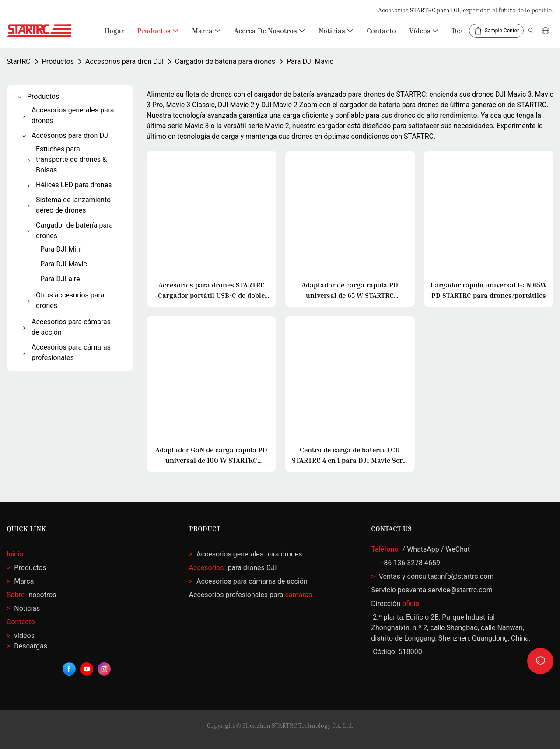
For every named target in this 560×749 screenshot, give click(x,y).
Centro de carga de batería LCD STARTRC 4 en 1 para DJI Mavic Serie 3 (350, 455)
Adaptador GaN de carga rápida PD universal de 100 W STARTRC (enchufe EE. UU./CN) (211, 455)
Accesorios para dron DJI (124, 61)
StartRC (19, 61)
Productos (58, 61)
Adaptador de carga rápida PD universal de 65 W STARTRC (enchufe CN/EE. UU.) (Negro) (350, 290)
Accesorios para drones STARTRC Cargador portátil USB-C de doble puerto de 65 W (211, 290)
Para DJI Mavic (310, 61)
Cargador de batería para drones (225, 61)
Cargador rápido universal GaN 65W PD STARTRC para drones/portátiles (489, 290)
